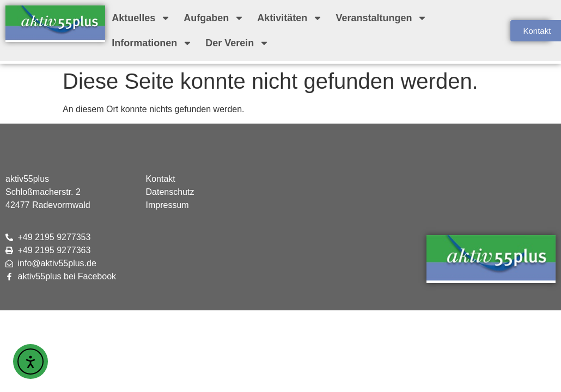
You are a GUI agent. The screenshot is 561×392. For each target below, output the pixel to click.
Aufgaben (214, 18)
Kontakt (161, 179)
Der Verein (237, 43)
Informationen (152, 43)
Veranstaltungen (381, 18)
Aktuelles (141, 18)
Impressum (167, 205)
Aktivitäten (290, 18)
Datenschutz (170, 192)
